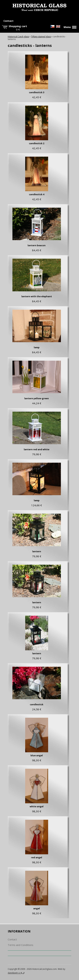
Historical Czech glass (18, 37)
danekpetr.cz (16, 973)
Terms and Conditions (21, 945)
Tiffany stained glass (41, 37)
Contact (8, 21)
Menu (70, 27)
